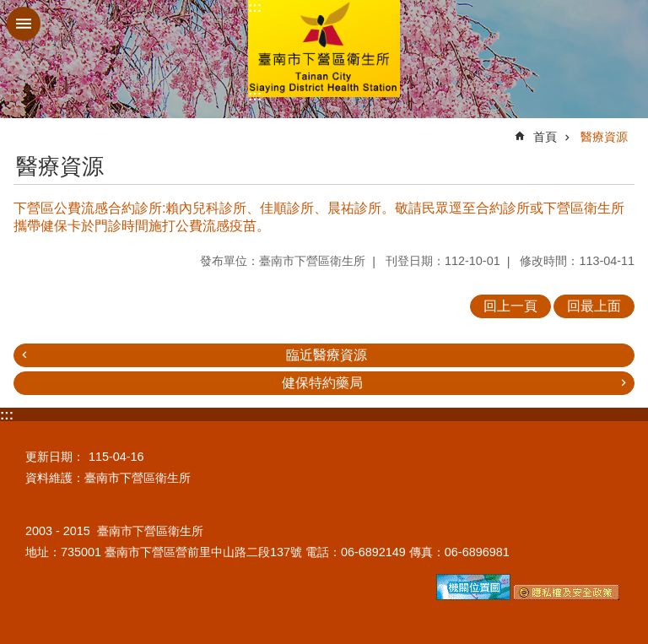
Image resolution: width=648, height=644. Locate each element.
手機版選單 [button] (24, 24)
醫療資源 (604, 137)
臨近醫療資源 (327, 355)
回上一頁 (510, 306)
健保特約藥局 (322, 383)
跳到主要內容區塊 (9, 9)
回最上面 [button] (594, 306)
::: (255, 7)
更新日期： (55, 457)
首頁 (545, 137)
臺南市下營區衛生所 (324, 49)
